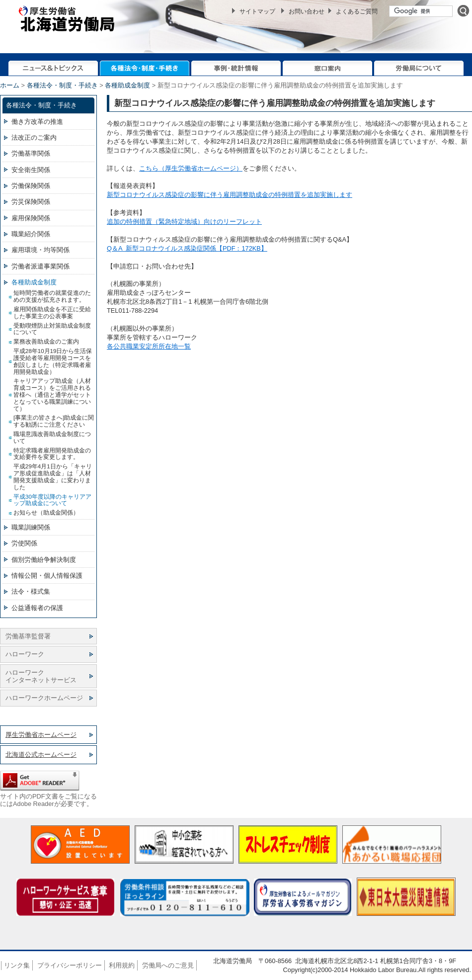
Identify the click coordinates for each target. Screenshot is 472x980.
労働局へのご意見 (168, 965)
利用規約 (122, 965)
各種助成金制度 (127, 85)
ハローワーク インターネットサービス (41, 676)
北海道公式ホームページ (41, 755)
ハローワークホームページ (44, 698)
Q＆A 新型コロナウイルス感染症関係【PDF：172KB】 (187, 248)
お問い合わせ (307, 11)
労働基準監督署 (28, 636)
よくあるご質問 (357, 11)
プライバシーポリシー (70, 965)
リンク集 (17, 965)
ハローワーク (25, 654)
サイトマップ (257, 11)
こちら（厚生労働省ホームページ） (191, 168)
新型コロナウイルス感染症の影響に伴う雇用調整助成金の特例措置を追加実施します (230, 195)
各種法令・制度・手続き (62, 85)
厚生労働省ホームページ (41, 735)
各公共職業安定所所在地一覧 (149, 346)
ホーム (10, 85)
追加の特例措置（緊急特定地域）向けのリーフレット (184, 222)
